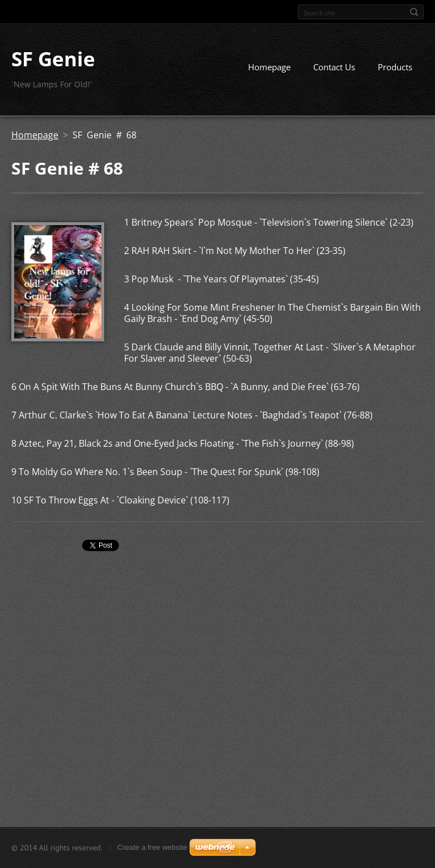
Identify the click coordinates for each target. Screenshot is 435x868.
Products (395, 67)
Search (414, 12)
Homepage (269, 67)
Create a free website (152, 847)
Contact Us (334, 67)
